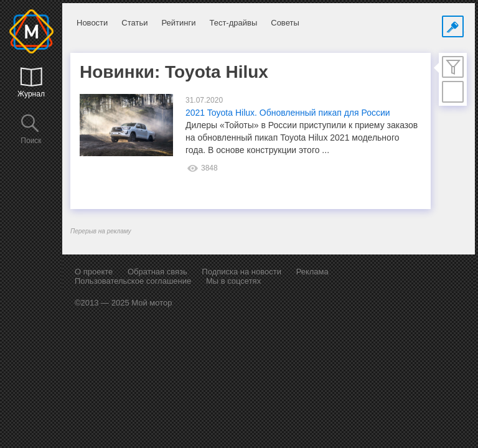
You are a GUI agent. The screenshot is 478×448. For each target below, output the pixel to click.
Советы (285, 23)
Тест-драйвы (233, 23)
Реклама (312, 272)
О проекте (94, 272)
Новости (92, 23)
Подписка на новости (241, 272)
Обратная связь (157, 272)
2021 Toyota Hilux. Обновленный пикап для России (288, 113)
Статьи (134, 23)
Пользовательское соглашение (133, 281)
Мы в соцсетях (233, 281)
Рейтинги (178, 23)
